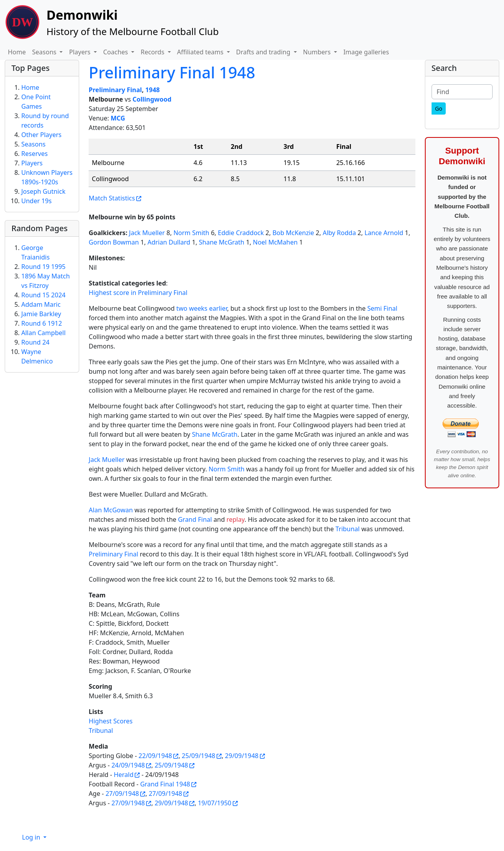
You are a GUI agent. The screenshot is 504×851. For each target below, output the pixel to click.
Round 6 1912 (42, 323)
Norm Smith (191, 233)
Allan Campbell (44, 333)
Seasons (33, 144)
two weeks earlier (202, 308)
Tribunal (348, 529)
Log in (32, 837)
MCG (118, 118)
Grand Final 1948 (165, 784)
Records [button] (153, 52)
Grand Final (195, 519)
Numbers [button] (318, 52)
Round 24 (35, 342)
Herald (124, 775)
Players (32, 163)
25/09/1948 (199, 756)
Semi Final (382, 308)
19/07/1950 (214, 803)
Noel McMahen (275, 242)
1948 (153, 90)
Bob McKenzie (293, 233)
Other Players (41, 135)
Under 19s (36, 201)
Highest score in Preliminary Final (138, 293)
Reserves (34, 154)
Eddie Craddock (241, 233)
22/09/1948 (155, 756)
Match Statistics (112, 198)
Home (17, 52)
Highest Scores (110, 721)
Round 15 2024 (43, 295)
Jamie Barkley (41, 314)
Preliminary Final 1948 (172, 72)
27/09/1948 (122, 794)
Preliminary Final (115, 90)
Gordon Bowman (114, 242)
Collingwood (152, 99)
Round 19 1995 (43, 267)
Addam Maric (41, 304)
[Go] (439, 108)
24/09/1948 (128, 765)
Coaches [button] (116, 52)
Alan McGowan (111, 510)
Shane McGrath (222, 242)
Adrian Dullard (169, 242)
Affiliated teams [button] (201, 52)
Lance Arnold (384, 233)
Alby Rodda (339, 233)
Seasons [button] (45, 52)
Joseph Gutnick (43, 191)
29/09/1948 (242, 756)
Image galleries (366, 52)
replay (235, 519)
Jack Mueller (147, 233)
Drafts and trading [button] (264, 52)
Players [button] (80, 52)
